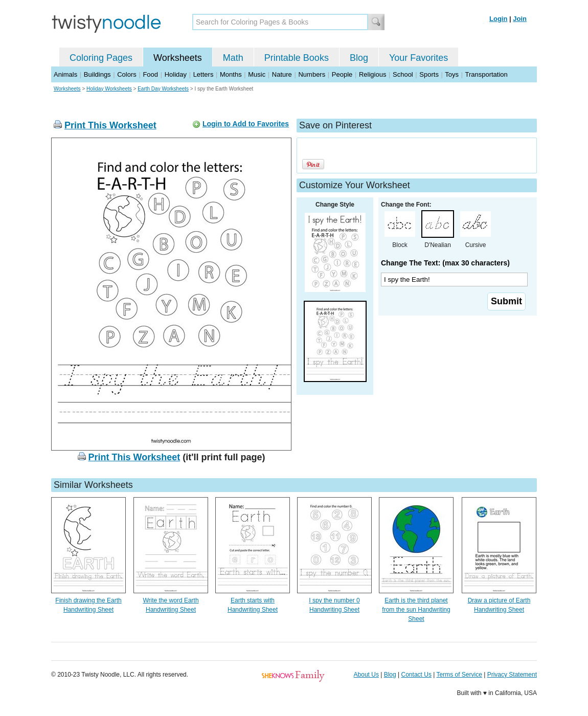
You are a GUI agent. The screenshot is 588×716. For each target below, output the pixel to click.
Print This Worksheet (110, 125)
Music (257, 74)
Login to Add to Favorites (246, 124)
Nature (282, 74)
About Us (366, 675)
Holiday (176, 74)
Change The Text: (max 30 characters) (445, 263)
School (403, 74)
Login (498, 19)
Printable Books (297, 58)
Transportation (486, 74)
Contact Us (416, 675)
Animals (65, 74)
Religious (372, 74)
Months (231, 74)
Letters (203, 74)
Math (233, 58)
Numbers (312, 74)
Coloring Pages (101, 58)
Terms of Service (459, 675)
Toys (452, 74)
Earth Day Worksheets (163, 89)
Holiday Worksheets (109, 89)
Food (150, 74)
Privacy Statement (512, 675)
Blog (359, 58)
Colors (127, 74)
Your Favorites (419, 58)
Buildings (97, 74)
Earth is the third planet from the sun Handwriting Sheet (416, 610)
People (342, 74)
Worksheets (178, 58)
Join (520, 19)
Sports (429, 74)
